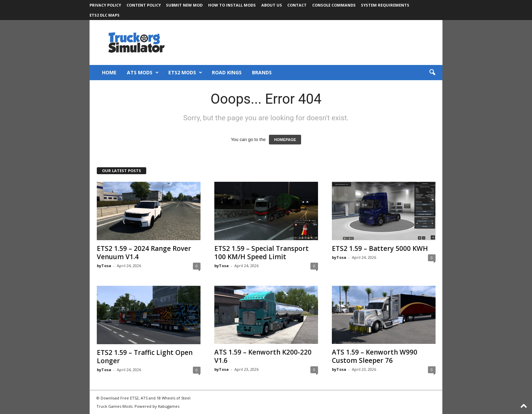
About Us (272, 5)
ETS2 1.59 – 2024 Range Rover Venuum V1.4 (144, 253)
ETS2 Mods (185, 73)
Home (109, 72)
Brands (262, 72)
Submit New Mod (184, 5)
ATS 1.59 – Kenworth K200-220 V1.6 (263, 356)
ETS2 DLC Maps (105, 15)
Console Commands (334, 5)
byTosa (104, 266)
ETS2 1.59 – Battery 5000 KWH (380, 248)
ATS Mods (143, 73)
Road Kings (227, 72)
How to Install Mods (232, 5)
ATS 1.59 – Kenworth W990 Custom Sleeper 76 (375, 356)
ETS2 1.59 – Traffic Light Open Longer (145, 357)
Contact (297, 5)
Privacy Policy (105, 5)
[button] (432, 73)
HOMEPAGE (285, 140)
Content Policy (144, 5)
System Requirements (385, 5)
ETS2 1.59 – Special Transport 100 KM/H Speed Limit (262, 253)
